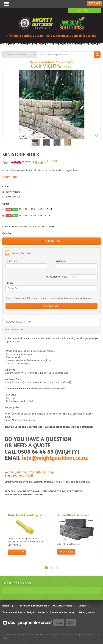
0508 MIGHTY (45, 66)
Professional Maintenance (33, 606)
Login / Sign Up (84, 10)
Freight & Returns (36, 612)
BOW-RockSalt (11, 197)
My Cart (95, 3)
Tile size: (10, 283)
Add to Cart (51, 241)
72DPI (5, 638)
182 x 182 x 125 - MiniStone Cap (27, 216)
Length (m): (11, 261)
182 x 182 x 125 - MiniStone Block (27, 209)
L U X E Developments (63, 606)
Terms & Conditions (13, 612)
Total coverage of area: (56, 277)
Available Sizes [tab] (14, 330)
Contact (83, 606)
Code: (5, 227)
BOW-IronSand (11, 192)
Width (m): (61, 261)
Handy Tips (8, 606)
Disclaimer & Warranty (62, 612)
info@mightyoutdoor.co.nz (55, 458)
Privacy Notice (87, 612)
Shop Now (17, 552)
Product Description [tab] (18, 322)
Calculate (51, 306)
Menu (6, 4)
